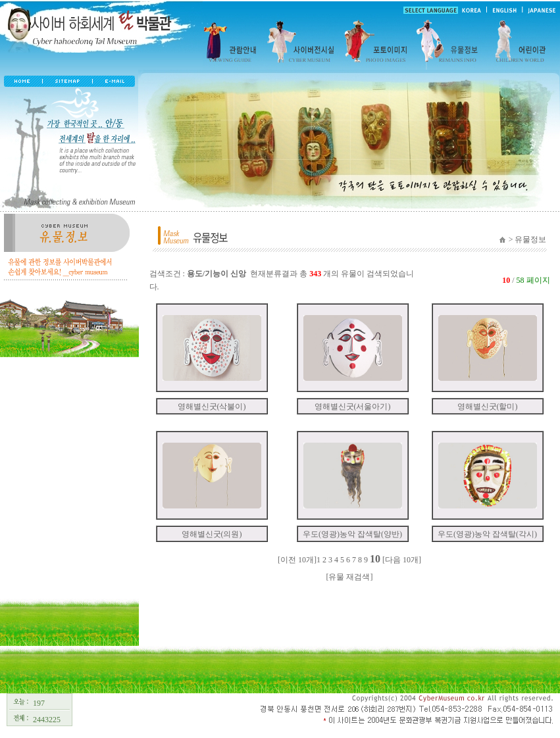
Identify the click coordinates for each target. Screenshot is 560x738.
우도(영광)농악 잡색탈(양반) (352, 534)
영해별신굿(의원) (212, 534)
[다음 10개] (402, 560)
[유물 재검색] (350, 577)
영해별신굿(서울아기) (353, 406)
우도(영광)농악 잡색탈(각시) (487, 534)
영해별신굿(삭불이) (212, 406)
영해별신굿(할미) (488, 406)
